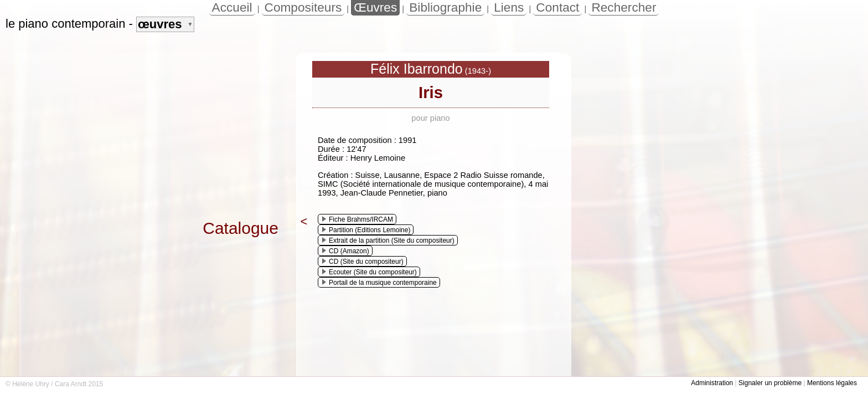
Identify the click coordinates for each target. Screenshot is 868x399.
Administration (712, 383)
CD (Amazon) (346, 251)
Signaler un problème (770, 383)
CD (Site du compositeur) (363, 262)
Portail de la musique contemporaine (379, 283)
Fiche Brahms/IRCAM (358, 219)
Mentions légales (832, 383)
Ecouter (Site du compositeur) (370, 272)
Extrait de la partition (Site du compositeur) (388, 241)
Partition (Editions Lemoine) (366, 230)
